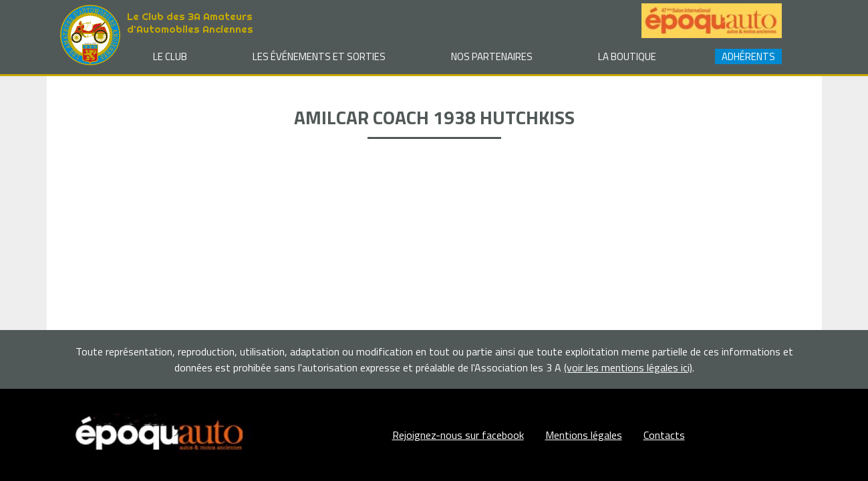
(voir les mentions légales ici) (628, 367)
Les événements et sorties (319, 56)
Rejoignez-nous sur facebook (458, 435)
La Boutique (627, 56)
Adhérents (748, 56)
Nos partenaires (492, 56)
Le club (170, 56)
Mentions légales (584, 435)
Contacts (664, 435)
